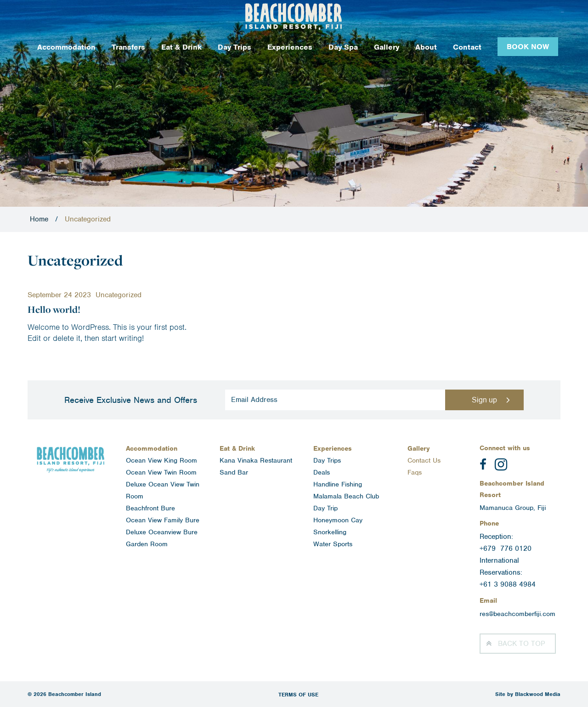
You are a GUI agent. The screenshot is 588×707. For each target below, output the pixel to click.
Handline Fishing (338, 484)
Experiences (290, 47)
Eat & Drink (181, 47)
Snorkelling (330, 532)
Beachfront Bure (150, 508)
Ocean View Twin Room (161, 472)
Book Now (528, 47)
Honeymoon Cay (338, 520)
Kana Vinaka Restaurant (256, 460)
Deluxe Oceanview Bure (162, 532)
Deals (322, 472)
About (426, 47)
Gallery (387, 47)
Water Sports (333, 544)
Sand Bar (234, 472)
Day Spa (343, 47)
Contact (467, 47)
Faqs (415, 472)
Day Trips (235, 47)
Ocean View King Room (161, 460)
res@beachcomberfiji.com (517, 614)
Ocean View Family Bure (163, 520)
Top (521, 644)
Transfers (128, 47)
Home (39, 219)
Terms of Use (298, 695)
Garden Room (147, 544)
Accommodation (66, 47)
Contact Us (424, 460)
